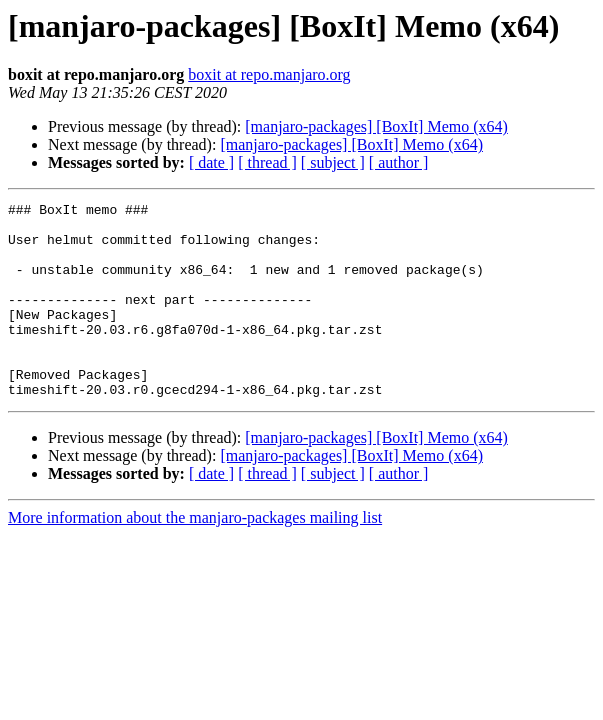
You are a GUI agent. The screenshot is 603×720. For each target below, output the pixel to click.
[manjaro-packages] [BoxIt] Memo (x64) (376, 126)
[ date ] (211, 162)
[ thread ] (267, 162)
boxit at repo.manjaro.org (269, 74)
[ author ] (399, 162)
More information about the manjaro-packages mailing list (195, 556)
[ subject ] (333, 162)
